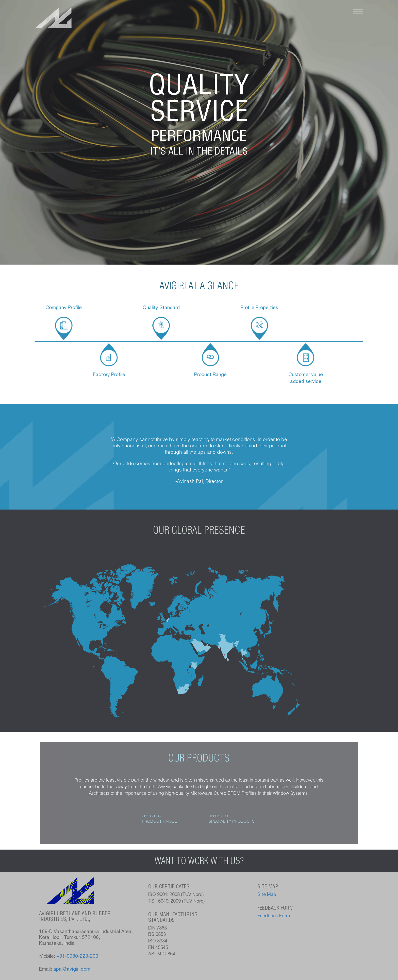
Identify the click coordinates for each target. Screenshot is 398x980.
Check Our (159, 819)
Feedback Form (274, 916)
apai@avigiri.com (72, 969)
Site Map (267, 895)
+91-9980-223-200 (77, 957)
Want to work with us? (199, 861)
